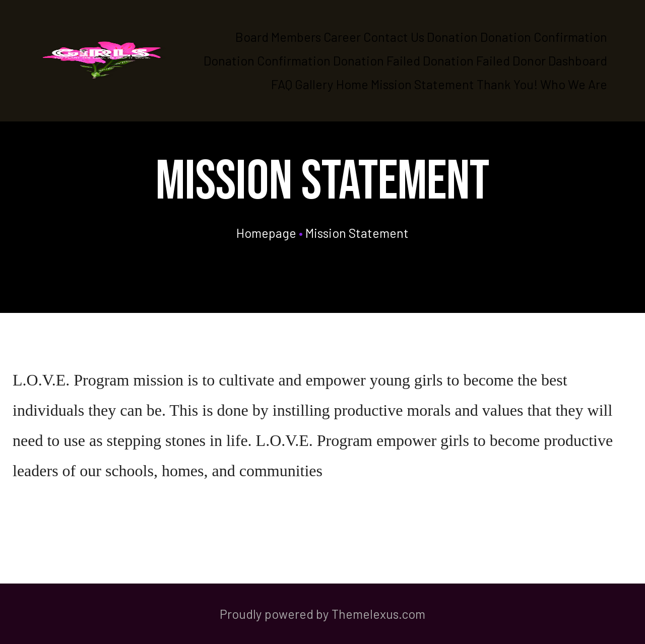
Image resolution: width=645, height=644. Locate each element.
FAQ (282, 84)
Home (352, 84)
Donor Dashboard (560, 60)
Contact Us (394, 37)
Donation (452, 37)
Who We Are (574, 84)
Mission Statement (423, 84)
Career (342, 37)
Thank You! (507, 84)
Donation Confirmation (544, 37)
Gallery (314, 84)
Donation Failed (377, 60)
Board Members (278, 37)
